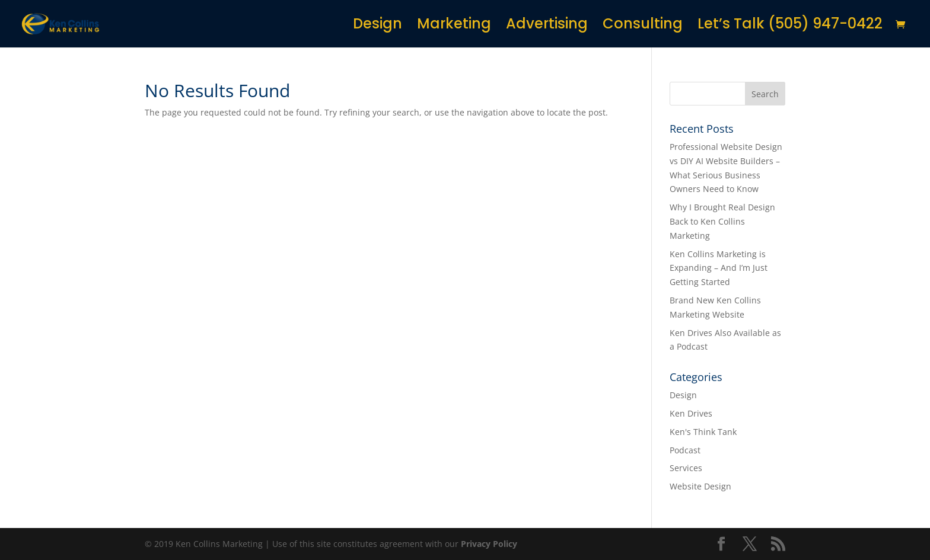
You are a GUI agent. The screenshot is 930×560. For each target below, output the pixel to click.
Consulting (643, 26)
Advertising (547, 26)
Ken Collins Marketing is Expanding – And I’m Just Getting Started (719, 268)
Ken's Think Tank (703, 432)
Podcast (685, 450)
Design (378, 26)
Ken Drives (691, 413)
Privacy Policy (489, 544)
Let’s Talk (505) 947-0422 (790, 26)
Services (686, 468)
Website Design (700, 486)
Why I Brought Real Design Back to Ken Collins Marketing (722, 221)
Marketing (454, 26)
